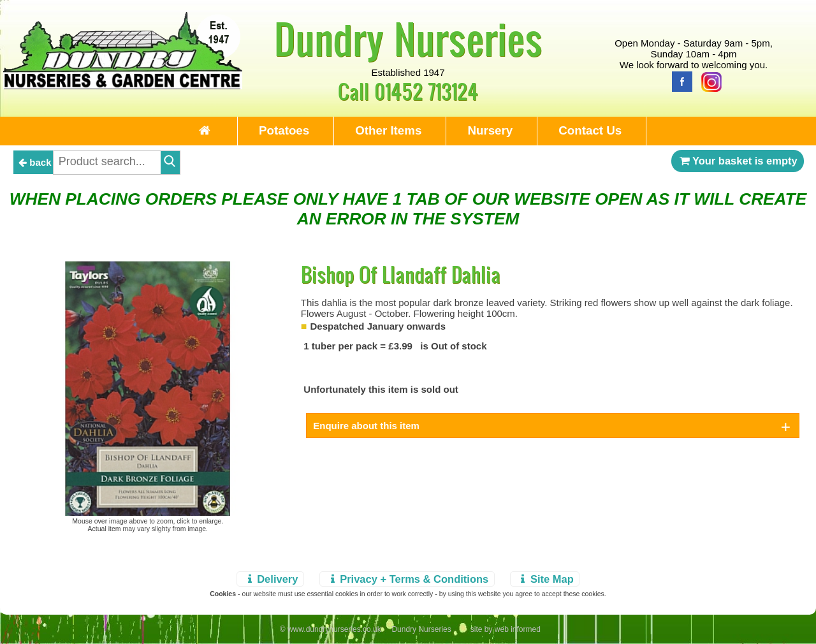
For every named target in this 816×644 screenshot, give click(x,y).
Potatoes (284, 130)
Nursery (490, 130)
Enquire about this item (366, 426)
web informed (518, 629)
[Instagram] (708, 81)
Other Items (388, 130)
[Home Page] (123, 86)
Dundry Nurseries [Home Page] (408, 38)
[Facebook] (679, 81)
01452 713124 (426, 91)
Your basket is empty (738, 161)
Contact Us (590, 130)
